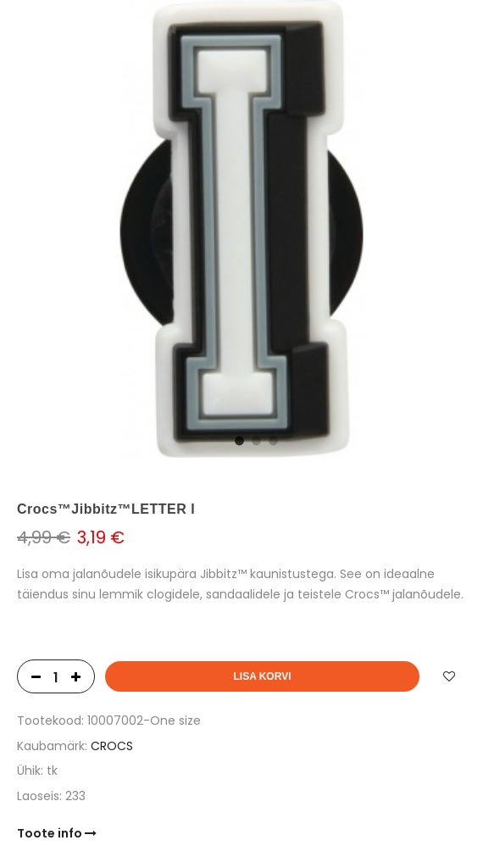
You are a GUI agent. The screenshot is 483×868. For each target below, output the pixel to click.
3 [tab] (271, 439)
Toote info (57, 833)
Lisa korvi (262, 676)
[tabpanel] (241, 229)
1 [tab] (237, 439)
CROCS (112, 746)
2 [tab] (254, 439)
